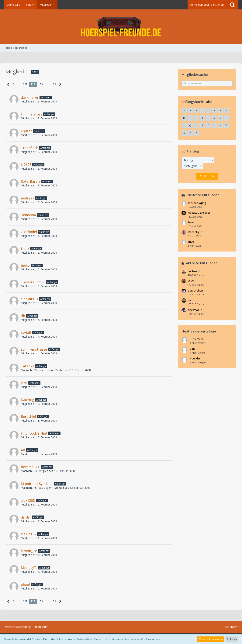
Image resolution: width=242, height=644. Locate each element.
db (23, 316)
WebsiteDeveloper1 (200, 213)
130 (41, 84)
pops (191, 300)
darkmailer (30, 97)
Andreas (27, 198)
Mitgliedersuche (195, 75)
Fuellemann (197, 339)
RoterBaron (30, 181)
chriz (192, 349)
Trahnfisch (29, 148)
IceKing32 (29, 534)
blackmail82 (195, 310)
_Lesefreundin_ (33, 282)
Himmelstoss (31, 114)
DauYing (28, 400)
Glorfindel (29, 232)
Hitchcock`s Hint (34, 433)
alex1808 (28, 500)
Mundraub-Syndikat (37, 484)
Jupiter (26, 131)
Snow (191, 281)
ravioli (26, 332)
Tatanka (28, 366)
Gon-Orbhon (195, 290)
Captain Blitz (195, 271)
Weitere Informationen (211, 639)
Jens (24, 383)
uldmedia (28, 215)
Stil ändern (232, 627)
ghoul (25, 584)
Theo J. (192, 242)
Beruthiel (28, 416)
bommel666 (30, 467)
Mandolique (195, 232)
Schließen (232, 639)
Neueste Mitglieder (203, 195)
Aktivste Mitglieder (201, 263)
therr (25, 249)
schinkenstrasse (34, 349)
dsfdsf (26, 517)
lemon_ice (29, 551)
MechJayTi (29, 568)
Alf (23, 450)
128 (25, 84)
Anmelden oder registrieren (207, 5)
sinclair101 (29, 299)
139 (54, 84)
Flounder (195, 358)
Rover (191, 222)
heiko (25, 265)
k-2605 (26, 165)
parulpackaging (197, 203)
